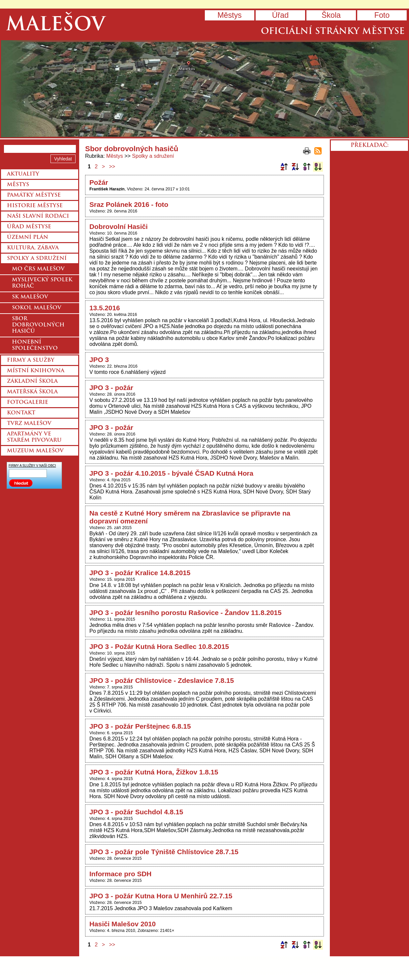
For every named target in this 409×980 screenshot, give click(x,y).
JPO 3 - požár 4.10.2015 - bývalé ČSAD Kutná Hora (171, 473)
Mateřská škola (32, 392)
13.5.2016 (105, 308)
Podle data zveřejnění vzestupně (307, 167)
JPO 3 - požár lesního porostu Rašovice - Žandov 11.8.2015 (186, 613)
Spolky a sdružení (153, 156)
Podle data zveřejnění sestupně (318, 167)
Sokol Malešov (37, 308)
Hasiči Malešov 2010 (123, 924)
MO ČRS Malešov (38, 269)
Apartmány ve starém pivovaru (34, 437)
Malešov (56, 26)
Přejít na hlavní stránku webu (204, 89)
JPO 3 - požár (111, 388)
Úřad (280, 15)
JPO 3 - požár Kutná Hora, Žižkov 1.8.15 (154, 772)
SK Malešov (30, 297)
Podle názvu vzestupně (284, 167)
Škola (331, 15)
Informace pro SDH (120, 874)
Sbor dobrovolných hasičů (38, 325)
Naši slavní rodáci (38, 216)
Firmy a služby (31, 360)
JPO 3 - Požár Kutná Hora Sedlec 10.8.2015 (159, 646)
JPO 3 (99, 360)
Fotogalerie (28, 403)
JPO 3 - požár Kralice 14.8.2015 (140, 573)
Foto (382, 15)
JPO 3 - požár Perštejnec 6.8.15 (140, 726)
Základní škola (32, 381)
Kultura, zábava (33, 248)
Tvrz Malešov (29, 424)
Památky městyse (34, 195)
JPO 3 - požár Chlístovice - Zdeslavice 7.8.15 (162, 680)
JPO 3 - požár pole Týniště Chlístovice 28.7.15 (164, 852)
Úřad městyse (29, 227)
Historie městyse (35, 206)
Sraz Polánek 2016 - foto (129, 204)
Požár (99, 182)
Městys (229, 15)
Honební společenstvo (35, 345)
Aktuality (23, 174)
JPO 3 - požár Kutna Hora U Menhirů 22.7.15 (161, 896)
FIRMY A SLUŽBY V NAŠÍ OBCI (32, 466)
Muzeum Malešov (35, 451)
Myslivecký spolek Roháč (42, 283)
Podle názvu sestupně (295, 167)
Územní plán (28, 238)
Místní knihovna (36, 371)
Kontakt (21, 413)
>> (112, 167)
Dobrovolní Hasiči (119, 226)
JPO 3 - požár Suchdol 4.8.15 (136, 812)
